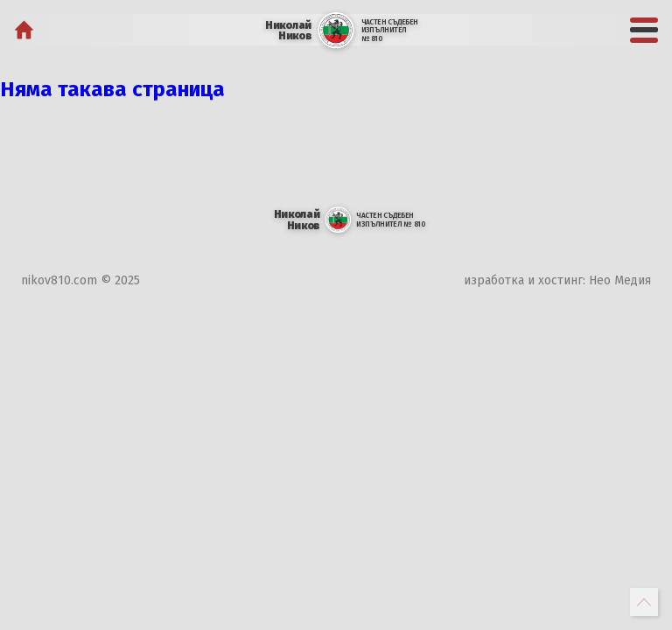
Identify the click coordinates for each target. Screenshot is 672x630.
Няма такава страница (112, 89)
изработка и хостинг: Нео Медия (557, 280)
